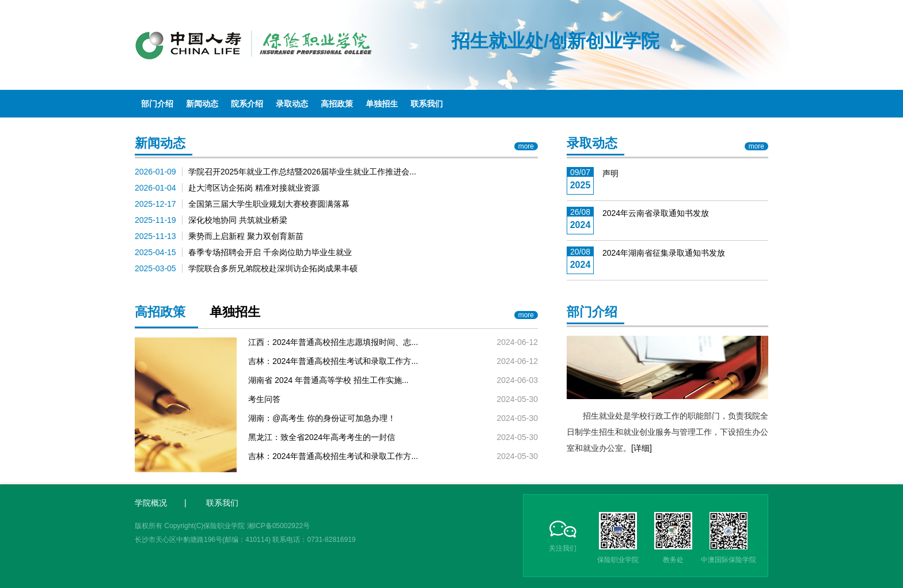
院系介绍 (247, 104)
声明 (610, 173)
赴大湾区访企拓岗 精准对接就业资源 (254, 188)
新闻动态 (202, 104)
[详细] (642, 448)
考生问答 (264, 399)
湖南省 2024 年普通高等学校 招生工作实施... (328, 380)
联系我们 (427, 104)
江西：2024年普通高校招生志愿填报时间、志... (333, 342)
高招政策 (337, 104)
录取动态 (292, 104)
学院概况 (151, 503)
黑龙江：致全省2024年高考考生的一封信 (322, 437)
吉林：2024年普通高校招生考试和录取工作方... (333, 361)
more (526, 146)
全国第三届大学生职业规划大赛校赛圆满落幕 (269, 204)
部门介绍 (157, 104)
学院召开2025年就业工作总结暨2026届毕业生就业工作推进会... (302, 172)
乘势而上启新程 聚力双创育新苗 (246, 236)
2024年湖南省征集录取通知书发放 (664, 253)
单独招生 (382, 104)
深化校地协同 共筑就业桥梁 (238, 220)
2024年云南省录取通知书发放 (656, 213)
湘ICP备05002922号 (278, 526)
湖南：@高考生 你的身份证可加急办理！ (322, 418)
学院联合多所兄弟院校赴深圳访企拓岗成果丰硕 (273, 268)
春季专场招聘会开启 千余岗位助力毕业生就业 (270, 252)
